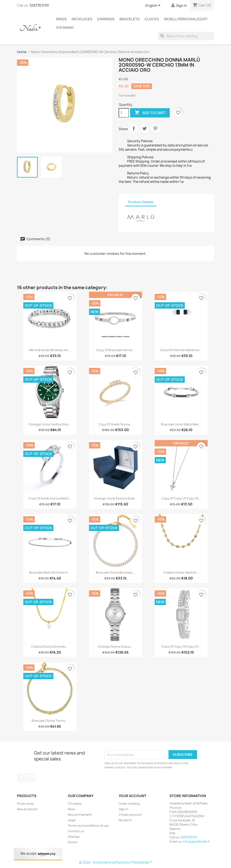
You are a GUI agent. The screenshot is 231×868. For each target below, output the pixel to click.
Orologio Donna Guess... (115, 647)
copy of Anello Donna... (115, 424)
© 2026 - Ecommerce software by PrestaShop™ (116, 862)
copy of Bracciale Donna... (115, 350)
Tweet (145, 128)
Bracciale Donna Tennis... (50, 721)
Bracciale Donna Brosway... (115, 572)
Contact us (76, 831)
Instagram (31, 778)
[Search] (186, 36)
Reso (72, 809)
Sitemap (74, 837)
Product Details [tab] (141, 202)
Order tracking (129, 804)
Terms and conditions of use (88, 826)
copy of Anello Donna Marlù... (50, 498)
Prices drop (25, 804)
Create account (130, 815)
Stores (73, 842)
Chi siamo (65, 28)
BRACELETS (130, 19)
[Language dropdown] (154, 6)
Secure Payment (80, 815)
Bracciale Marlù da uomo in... (50, 572)
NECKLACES (82, 19)
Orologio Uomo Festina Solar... (115, 498)
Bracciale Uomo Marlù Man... (181, 424)
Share (134, 128)
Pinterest (155, 128)
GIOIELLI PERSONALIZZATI (186, 19)
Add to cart (150, 113)
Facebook (22, 778)
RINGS (61, 19)
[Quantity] (124, 113)
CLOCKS (152, 19)
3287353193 (39, 5)
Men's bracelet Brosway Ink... (50, 350)
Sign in (123, 809)
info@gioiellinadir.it (196, 841)
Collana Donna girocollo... (50, 647)
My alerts (125, 820)
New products (27, 809)
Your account (132, 796)
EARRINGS (106, 19)
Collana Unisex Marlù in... (181, 572)
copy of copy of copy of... (181, 498)
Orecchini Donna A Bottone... (181, 350)
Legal (72, 820)
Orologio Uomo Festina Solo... (50, 424)
